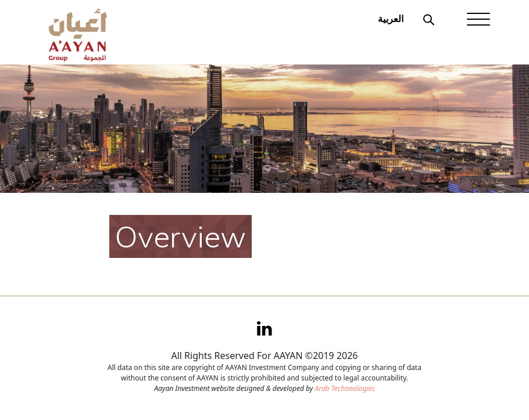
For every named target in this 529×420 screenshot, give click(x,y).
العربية (391, 19)
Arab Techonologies (344, 388)
